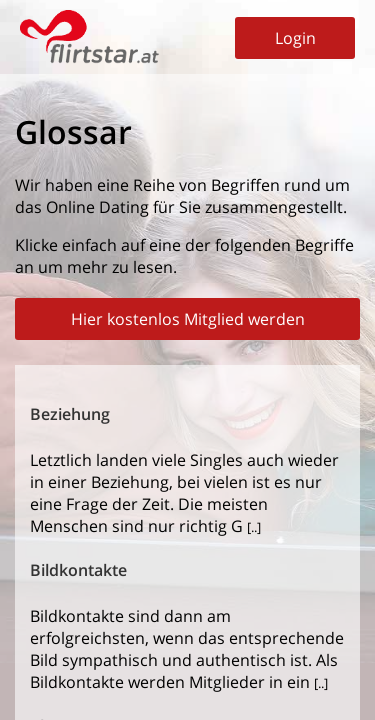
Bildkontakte (78, 570)
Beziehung (70, 414)
